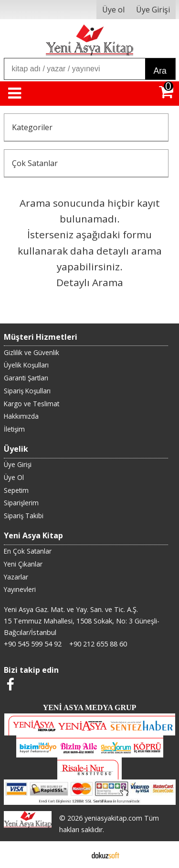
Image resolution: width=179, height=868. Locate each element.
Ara (160, 71)
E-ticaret (74, 855)
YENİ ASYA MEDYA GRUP (90, 707)
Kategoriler (32, 127)
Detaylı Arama (90, 282)
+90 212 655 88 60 (98, 644)
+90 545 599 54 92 (33, 644)
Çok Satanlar (35, 163)
